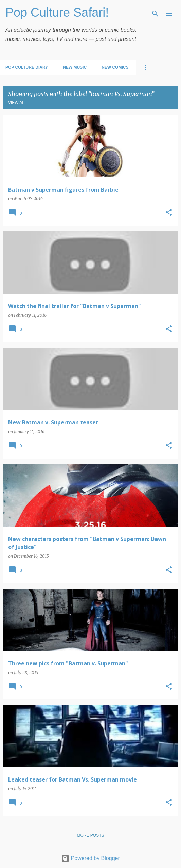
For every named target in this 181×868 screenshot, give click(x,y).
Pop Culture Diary (27, 67)
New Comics (115, 67)
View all (17, 103)
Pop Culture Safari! (57, 12)
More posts (90, 835)
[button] (169, 213)
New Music (75, 67)
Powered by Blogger (90, 858)
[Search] (155, 14)
